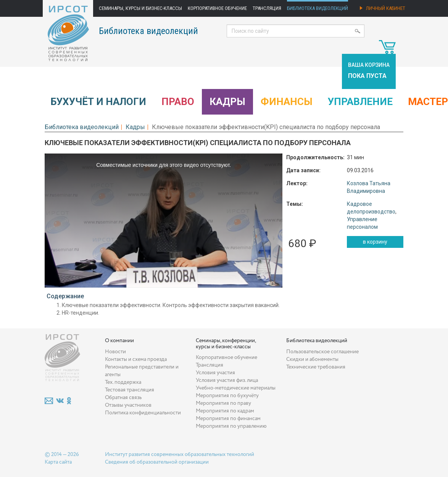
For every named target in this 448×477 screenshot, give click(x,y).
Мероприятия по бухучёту (227, 396)
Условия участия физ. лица (227, 380)
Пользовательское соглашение (322, 352)
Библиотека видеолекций (317, 8)
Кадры (227, 102)
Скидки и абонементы (312, 359)
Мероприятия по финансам (228, 419)
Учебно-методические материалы (236, 388)
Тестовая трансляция (130, 390)
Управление (360, 102)
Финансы (287, 102)
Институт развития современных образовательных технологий (180, 454)
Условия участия (215, 373)
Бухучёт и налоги (98, 102)
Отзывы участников (128, 405)
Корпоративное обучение (217, 8)
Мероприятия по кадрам (225, 411)
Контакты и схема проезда (136, 359)
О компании (119, 341)
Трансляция (267, 8)
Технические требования (316, 367)
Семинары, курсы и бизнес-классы (140, 8)
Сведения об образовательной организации (157, 462)
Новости (115, 352)
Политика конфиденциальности (143, 413)
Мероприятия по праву (223, 403)
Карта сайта (58, 462)
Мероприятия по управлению (231, 426)
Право (178, 102)
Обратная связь (123, 398)
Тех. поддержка (123, 382)
